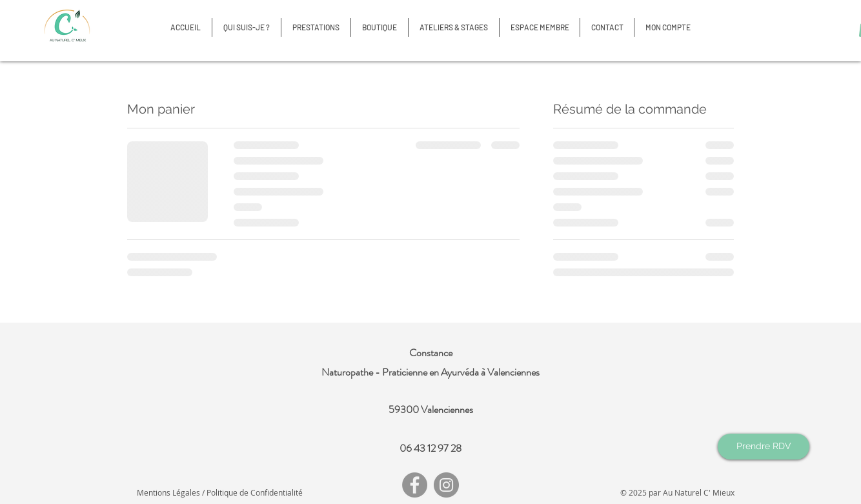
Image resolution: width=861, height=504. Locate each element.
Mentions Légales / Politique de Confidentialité (220, 492)
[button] (380, 27)
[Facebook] (415, 485)
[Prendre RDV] (764, 447)
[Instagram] (446, 485)
